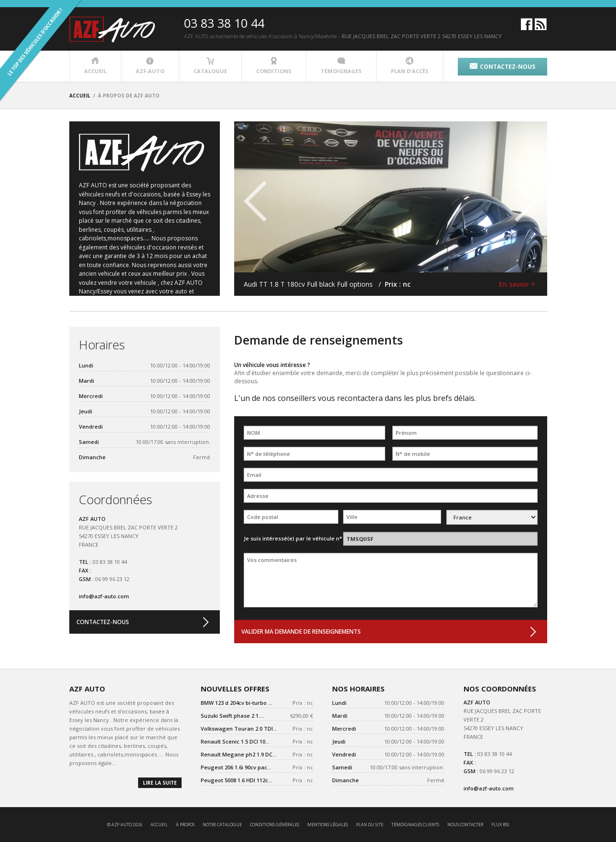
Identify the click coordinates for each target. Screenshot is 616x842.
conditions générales (275, 825)
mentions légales (328, 825)
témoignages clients (415, 825)
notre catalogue (222, 825)
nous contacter (465, 825)
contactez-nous (503, 67)
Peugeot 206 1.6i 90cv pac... (236, 767)
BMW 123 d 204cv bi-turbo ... (237, 703)
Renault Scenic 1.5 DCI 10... (235, 741)
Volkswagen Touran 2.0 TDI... (239, 729)
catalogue (210, 66)
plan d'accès (410, 66)
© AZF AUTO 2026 (125, 825)
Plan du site (370, 825)
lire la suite (160, 783)
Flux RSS (500, 825)
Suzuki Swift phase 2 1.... (232, 716)
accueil (95, 66)
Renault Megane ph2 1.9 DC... (239, 754)
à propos (185, 825)
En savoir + (517, 284)
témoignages (341, 66)
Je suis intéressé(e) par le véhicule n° (293, 538)
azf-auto (150, 66)
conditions (274, 66)
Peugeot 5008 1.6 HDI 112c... (237, 780)
